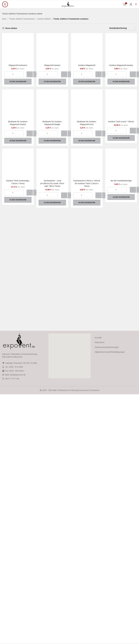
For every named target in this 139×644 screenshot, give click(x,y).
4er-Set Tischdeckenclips (121, 545)
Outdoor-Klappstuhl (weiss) (121, 247)
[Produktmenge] (14, 74)
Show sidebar (11, 28)
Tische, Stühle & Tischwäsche (22, 19)
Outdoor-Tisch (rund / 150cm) (121, 486)
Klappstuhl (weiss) (52, 65)
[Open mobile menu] (5, 4)
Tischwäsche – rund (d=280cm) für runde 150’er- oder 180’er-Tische (52, 548)
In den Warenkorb (18, 82)
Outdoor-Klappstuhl (87, 247)
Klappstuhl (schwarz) (18, 65)
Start (4, 19)
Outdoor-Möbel (44, 19)
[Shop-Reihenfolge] (123, 28)
